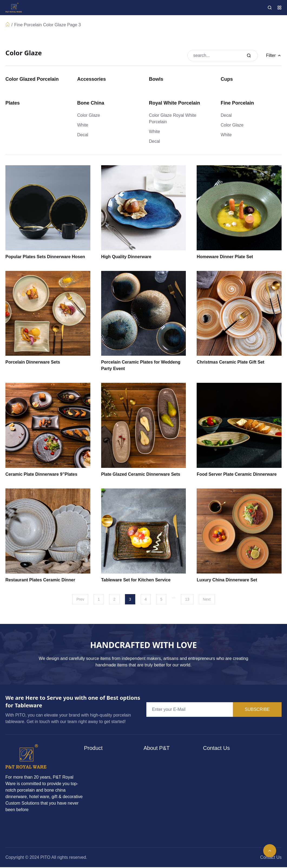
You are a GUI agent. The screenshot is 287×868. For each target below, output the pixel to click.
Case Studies (162, 799)
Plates (13, 103)
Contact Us (271, 857)
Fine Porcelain (28, 25)
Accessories (91, 79)
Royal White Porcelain (175, 103)
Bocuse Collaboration (169, 810)
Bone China (91, 103)
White (83, 125)
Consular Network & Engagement (168, 785)
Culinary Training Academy (174, 771)
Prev (80, 599)
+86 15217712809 (235, 771)
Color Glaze (54, 25)
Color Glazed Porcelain (32, 79)
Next (207, 599)
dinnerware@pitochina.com (243, 793)
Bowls (156, 79)
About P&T (159, 760)
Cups (227, 79)
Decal (83, 135)
